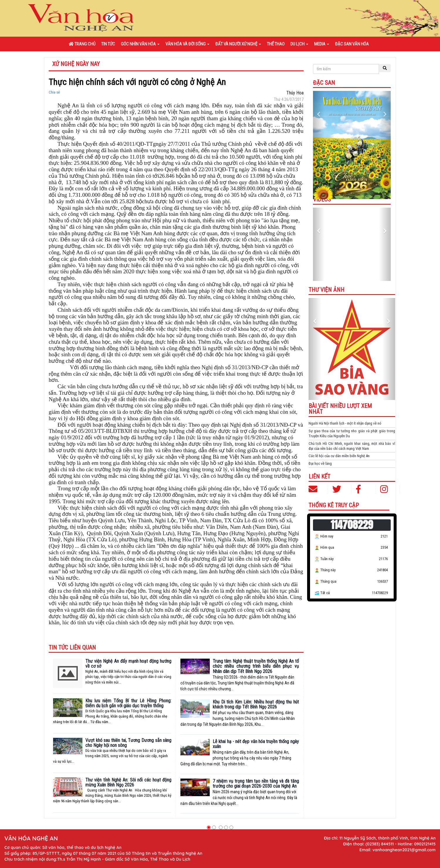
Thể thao (276, 44)
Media (322, 44)
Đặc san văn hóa (352, 44)
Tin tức (108, 44)
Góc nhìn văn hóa (140, 44)
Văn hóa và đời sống (187, 44)
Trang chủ (82, 44)
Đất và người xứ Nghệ (238, 44)
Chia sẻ (54, 92)
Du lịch (299, 44)
